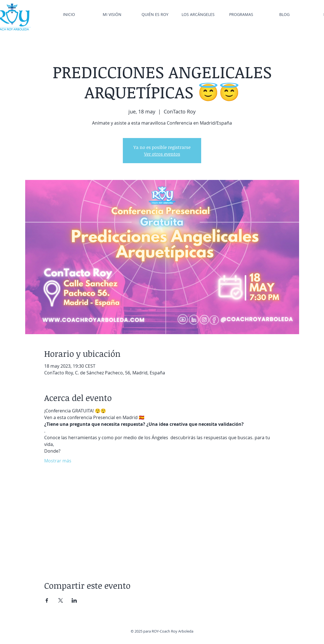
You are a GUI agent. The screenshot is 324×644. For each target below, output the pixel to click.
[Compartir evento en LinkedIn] (74, 600)
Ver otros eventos (162, 154)
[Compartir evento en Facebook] (47, 600)
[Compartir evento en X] (61, 600)
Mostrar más (58, 461)
